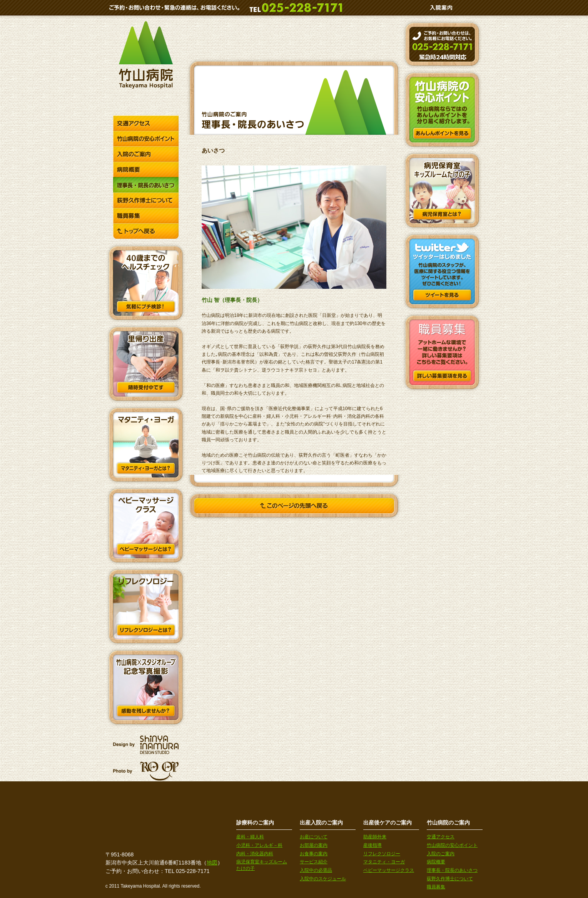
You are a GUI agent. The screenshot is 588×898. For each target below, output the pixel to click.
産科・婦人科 (250, 837)
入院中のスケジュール (323, 879)
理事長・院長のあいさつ (452, 870)
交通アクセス (441, 837)
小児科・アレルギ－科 (259, 845)
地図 (212, 863)
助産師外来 (375, 837)
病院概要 (436, 862)
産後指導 (373, 845)
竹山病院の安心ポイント (452, 845)
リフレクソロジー (382, 854)
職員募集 (436, 887)
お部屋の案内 (314, 845)
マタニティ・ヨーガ (384, 862)
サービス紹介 (314, 862)
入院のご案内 (441, 854)
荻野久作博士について (450, 879)
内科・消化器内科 (255, 854)
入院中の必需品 (316, 870)
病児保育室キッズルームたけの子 (262, 865)
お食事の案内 (314, 854)
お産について (314, 837)
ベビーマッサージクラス (389, 870)
